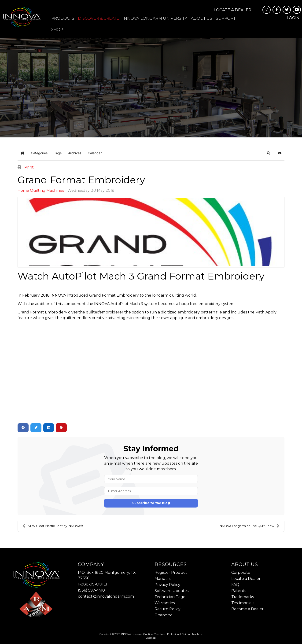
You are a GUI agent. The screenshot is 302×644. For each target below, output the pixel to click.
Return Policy (168, 609)
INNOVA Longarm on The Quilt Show (249, 526)
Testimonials (243, 603)
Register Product (171, 572)
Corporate (241, 572)
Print (29, 167)
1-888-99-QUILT (93, 584)
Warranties (165, 603)
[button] (269, 153)
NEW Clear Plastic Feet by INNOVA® (53, 526)
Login (293, 18)
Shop (57, 29)
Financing (164, 615)
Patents (239, 591)
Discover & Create (98, 18)
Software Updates (171, 591)
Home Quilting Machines (41, 191)
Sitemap (151, 638)
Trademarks (243, 597)
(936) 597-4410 (91, 590)
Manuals (162, 579)
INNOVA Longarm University (155, 18)
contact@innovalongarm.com (106, 596)
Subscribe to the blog (151, 503)
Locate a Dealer (232, 10)
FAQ (235, 585)
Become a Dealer (247, 609)
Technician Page (170, 597)
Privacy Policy (167, 585)
